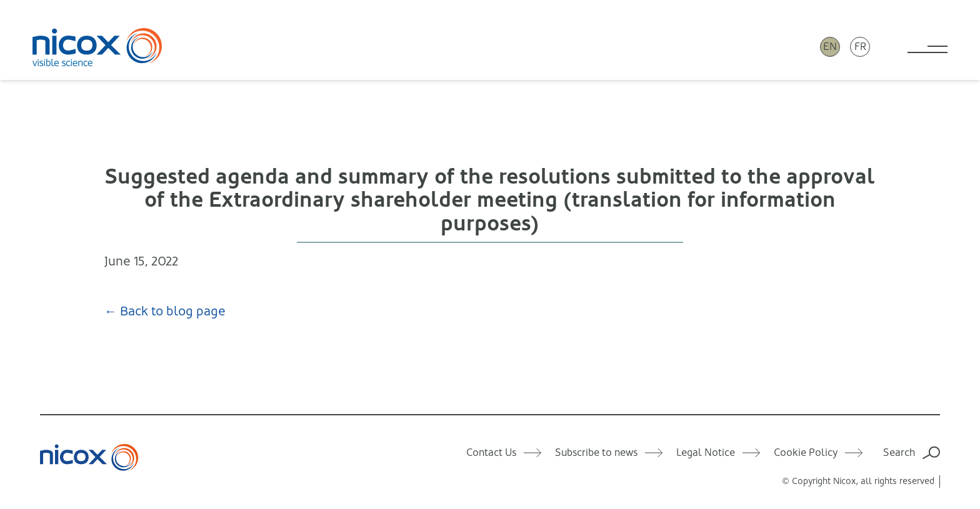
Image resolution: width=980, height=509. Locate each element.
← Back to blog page (165, 311)
